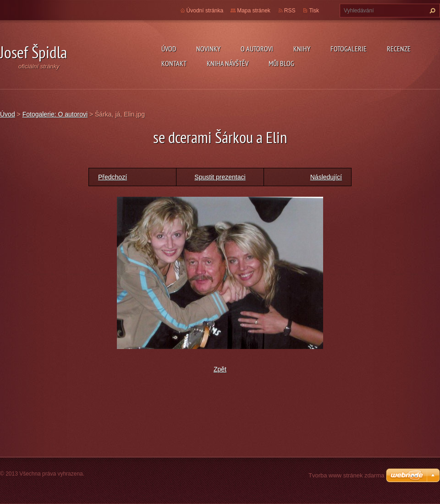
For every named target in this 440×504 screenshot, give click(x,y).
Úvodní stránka (205, 11)
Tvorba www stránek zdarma (346, 475)
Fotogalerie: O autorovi (55, 114)
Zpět (220, 369)
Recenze (399, 49)
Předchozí (113, 177)
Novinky (208, 49)
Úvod (169, 49)
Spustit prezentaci (220, 177)
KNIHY (302, 49)
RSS (290, 11)
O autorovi (257, 49)
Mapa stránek (254, 11)
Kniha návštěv (228, 63)
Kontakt (174, 63)
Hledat (431, 11)
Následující (326, 177)
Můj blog (281, 63)
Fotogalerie (349, 49)
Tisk (314, 11)
